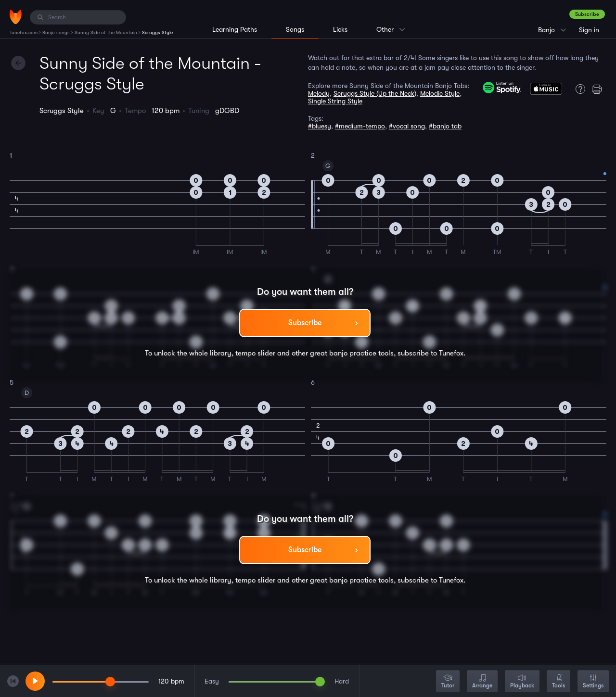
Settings (593, 682)
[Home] (16, 17)
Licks (340, 29)
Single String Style (335, 101)
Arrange (482, 682)
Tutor (448, 682)
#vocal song (407, 126)
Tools (558, 682)
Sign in (589, 30)
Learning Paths (235, 29)
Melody (319, 93)
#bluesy (320, 126)
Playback (522, 682)
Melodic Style (440, 93)
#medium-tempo (360, 126)
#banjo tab (445, 126)
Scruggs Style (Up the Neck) (375, 93)
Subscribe (587, 14)
